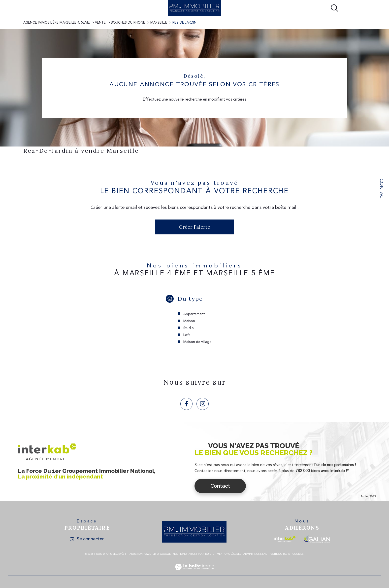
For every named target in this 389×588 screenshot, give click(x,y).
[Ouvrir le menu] (358, 8)
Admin (248, 554)
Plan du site (206, 554)
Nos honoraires (184, 554)
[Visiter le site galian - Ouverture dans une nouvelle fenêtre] (317, 539)
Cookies (298, 554)
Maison (189, 321)
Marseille (159, 23)
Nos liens (261, 554)
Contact (381, 190)
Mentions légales (229, 554)
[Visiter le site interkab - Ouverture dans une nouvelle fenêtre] (285, 539)
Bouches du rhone (128, 23)
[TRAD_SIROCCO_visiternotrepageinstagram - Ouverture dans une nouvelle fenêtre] (203, 404)
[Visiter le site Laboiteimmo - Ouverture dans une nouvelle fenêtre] (194, 573)
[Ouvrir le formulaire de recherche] (334, 8)
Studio (189, 328)
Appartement (194, 314)
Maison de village (197, 342)
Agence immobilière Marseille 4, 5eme (57, 23)
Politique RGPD (280, 554)
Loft (187, 335)
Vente (100, 23)
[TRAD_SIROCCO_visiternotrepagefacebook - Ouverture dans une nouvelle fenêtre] (186, 404)
